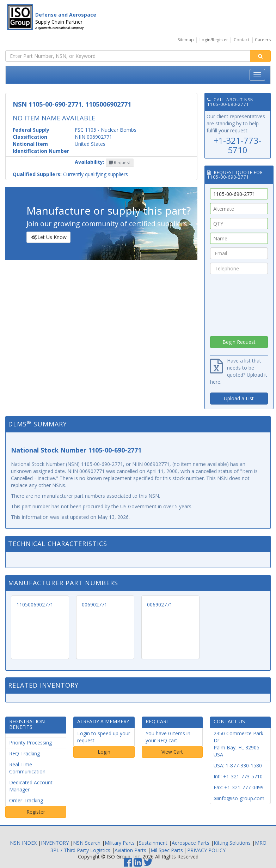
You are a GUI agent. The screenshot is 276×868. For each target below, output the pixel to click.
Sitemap (186, 40)
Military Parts (120, 843)
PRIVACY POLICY (206, 850)
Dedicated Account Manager (31, 786)
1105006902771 (35, 604)
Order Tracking (26, 800)
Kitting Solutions (232, 843)
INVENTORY (55, 843)
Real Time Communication (27, 768)
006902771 (94, 604)
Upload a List (239, 398)
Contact (241, 40)
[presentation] (239, 303)
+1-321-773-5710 (237, 145)
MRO (261, 843)
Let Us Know (48, 237)
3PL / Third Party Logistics (80, 850)
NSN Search (87, 843)
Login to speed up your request (104, 737)
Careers (263, 40)
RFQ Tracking (24, 753)
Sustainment (153, 843)
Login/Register (214, 40)
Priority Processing (30, 743)
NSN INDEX (23, 843)
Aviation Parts (130, 850)
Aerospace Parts (191, 843)
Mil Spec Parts (167, 850)
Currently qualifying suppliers (70, 174)
